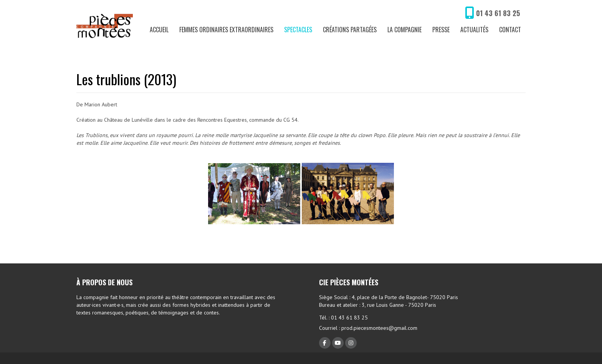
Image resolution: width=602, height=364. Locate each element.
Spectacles (298, 30)
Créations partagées (350, 30)
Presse (441, 30)
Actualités (474, 30)
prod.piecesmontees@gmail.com (379, 328)
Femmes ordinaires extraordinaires (226, 30)
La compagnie (404, 30)
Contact (510, 30)
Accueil (159, 30)
